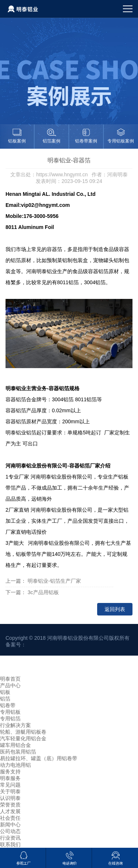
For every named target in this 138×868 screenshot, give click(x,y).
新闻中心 (10, 825)
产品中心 (10, 685)
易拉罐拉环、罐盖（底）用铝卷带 (39, 758)
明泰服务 (10, 778)
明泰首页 (10, 679)
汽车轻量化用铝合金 (23, 738)
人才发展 (10, 811)
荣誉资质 (10, 805)
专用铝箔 (10, 719)
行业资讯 (10, 838)
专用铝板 (10, 712)
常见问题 (10, 785)
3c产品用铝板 (43, 592)
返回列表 (115, 609)
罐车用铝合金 (15, 745)
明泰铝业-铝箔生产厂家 (54, 581)
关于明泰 (10, 791)
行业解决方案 (15, 725)
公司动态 (10, 831)
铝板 (5, 692)
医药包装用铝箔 (18, 752)
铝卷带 (8, 705)
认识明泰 (10, 798)
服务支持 (10, 772)
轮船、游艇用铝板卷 (23, 732)
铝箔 (5, 699)
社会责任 (10, 818)
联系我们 (10, 844)
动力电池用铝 (15, 765)
